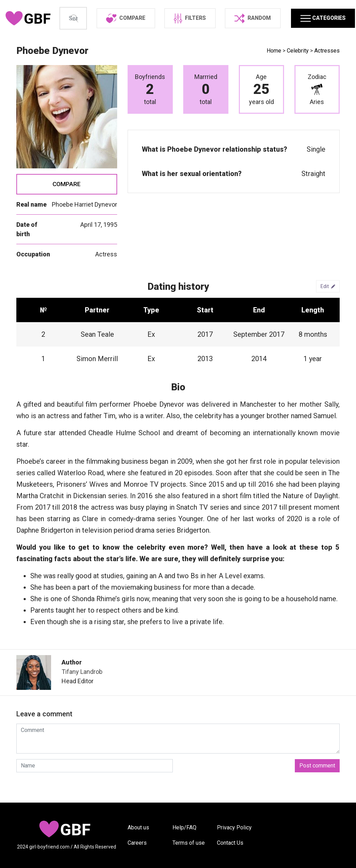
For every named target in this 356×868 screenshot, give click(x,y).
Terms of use (189, 843)
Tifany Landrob (82, 694)
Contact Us (230, 843)
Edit (328, 308)
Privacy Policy (234, 827)
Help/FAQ (184, 827)
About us (138, 827)
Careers (137, 843)
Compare (67, 205)
